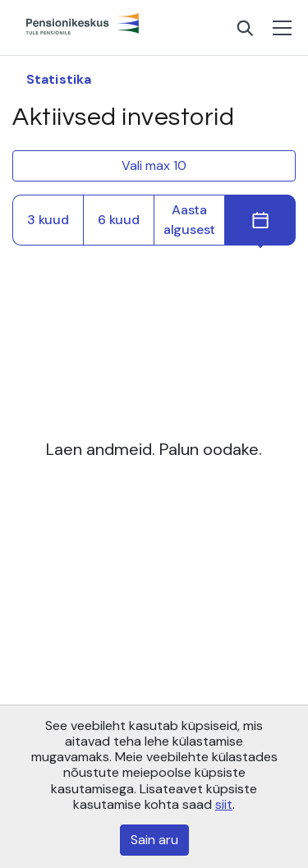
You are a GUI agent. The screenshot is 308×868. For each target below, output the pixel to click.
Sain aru (154, 840)
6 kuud (119, 220)
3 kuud (48, 220)
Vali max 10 (154, 165)
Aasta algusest (189, 220)
